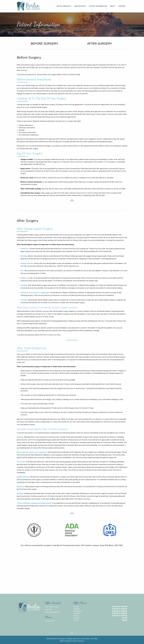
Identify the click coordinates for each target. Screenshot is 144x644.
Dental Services (64, 6)
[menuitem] (64, 6)
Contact (122, 6)
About (113, 6)
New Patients (80, 6)
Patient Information (98, 6)
